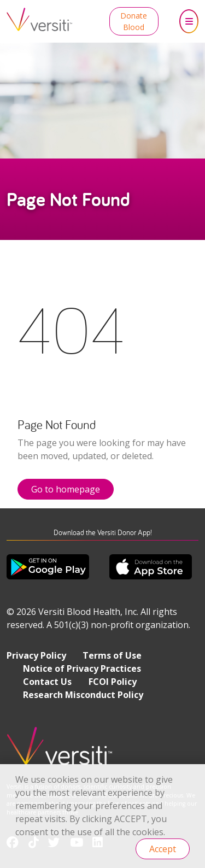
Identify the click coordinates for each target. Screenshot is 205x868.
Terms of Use (112, 655)
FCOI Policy (113, 682)
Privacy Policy (36, 655)
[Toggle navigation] (189, 21)
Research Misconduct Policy (83, 695)
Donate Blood (134, 21)
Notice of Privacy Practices (82, 668)
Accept (163, 849)
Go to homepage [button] (66, 489)
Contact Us (47, 682)
